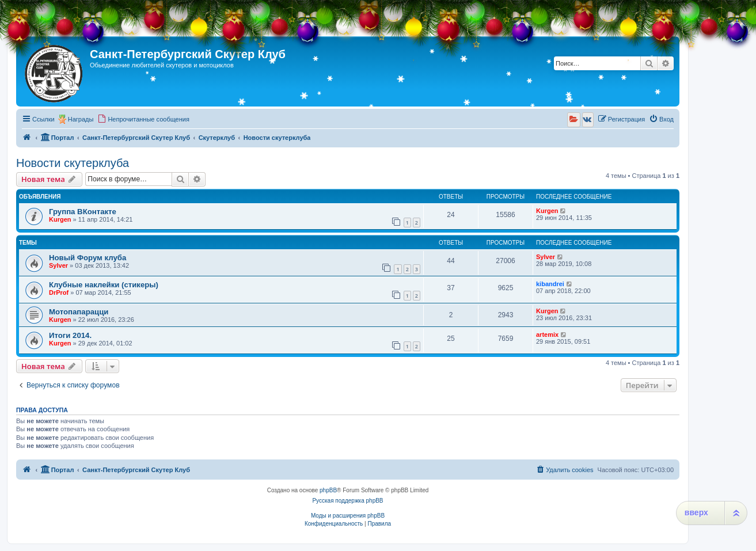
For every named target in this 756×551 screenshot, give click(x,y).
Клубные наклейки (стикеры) (104, 285)
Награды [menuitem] (81, 119)
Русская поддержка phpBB (347, 501)
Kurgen (60, 219)
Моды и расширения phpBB (348, 516)
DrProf (59, 292)
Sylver (58, 265)
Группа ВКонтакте (83, 212)
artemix (547, 335)
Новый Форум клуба (88, 258)
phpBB (328, 490)
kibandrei (550, 284)
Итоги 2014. (70, 335)
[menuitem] (143, 119)
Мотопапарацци (79, 312)
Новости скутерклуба (73, 163)
